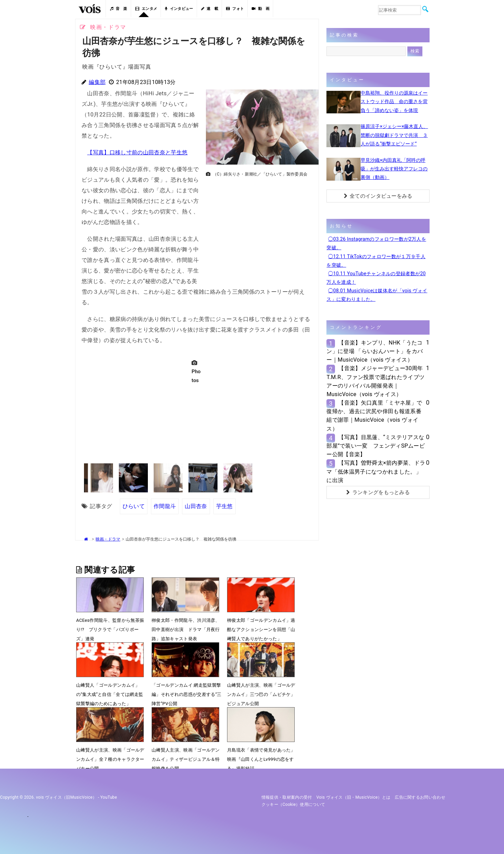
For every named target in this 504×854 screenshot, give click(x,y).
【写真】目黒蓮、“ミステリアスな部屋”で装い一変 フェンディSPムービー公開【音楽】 (376, 446)
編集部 (97, 82)
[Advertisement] (260, 227)
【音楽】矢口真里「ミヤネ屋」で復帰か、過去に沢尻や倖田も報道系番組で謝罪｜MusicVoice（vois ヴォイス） (374, 416)
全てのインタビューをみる (378, 196)
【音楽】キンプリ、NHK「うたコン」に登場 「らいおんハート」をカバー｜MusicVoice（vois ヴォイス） (375, 351)
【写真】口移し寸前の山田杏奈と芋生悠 (137, 152)
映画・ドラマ (108, 539)
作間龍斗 (165, 506)
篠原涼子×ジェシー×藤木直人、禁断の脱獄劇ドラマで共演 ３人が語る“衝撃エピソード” (394, 135)
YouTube (109, 797)
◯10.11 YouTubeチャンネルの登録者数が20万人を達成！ (376, 278)
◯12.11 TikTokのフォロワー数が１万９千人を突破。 (376, 261)
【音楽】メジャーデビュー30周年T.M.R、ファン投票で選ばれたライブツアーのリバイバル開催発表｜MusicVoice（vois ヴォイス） (375, 381)
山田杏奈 (196, 506)
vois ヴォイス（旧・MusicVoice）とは (354, 797)
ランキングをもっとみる (378, 492)
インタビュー (179, 9)
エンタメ (146, 9)
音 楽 (118, 9)
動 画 (261, 9)
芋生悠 (225, 506)
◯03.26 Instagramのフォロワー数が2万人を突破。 (376, 243)
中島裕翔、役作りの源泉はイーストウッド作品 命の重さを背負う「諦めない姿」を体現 (394, 101)
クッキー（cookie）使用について (293, 804)
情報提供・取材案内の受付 (287, 797)
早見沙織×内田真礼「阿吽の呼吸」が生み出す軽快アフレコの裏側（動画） (394, 169)
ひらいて (134, 506)
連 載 (210, 9)
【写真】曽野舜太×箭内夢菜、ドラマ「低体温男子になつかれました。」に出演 (376, 471)
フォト (235, 9)
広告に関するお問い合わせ (420, 797)
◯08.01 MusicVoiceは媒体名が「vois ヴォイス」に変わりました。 (377, 295)
